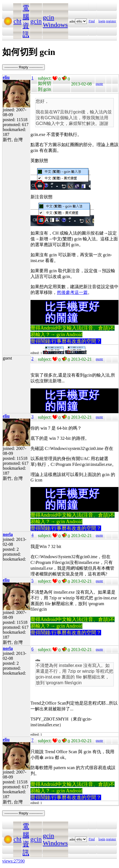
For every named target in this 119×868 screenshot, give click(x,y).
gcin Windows (55, 21)
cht (17, 21)
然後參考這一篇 (72, 292)
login (102, 21)
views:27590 (13, 861)
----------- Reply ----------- (23, 67)
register (111, 21)
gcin (36, 21)
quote (99, 84)
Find (92, 21)
